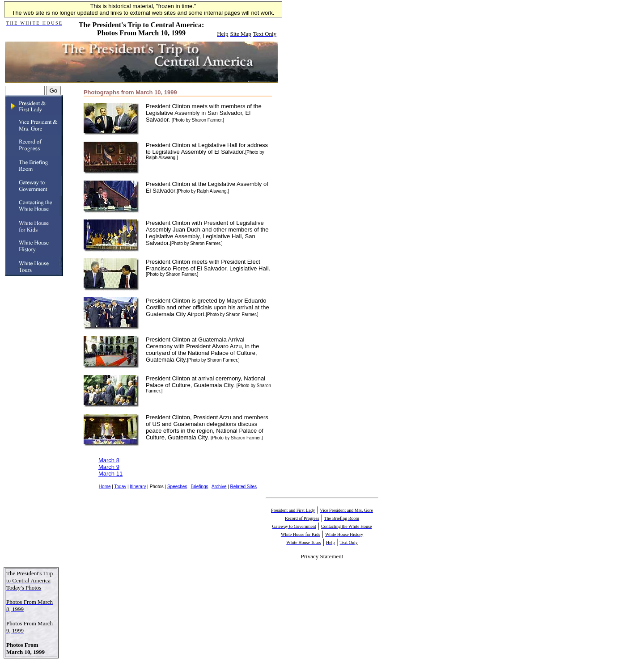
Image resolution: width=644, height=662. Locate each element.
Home (105, 487)
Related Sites (244, 487)
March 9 (109, 467)
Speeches (177, 487)
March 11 (110, 474)
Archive (219, 487)
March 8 (109, 460)
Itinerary (138, 487)
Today (121, 487)
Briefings (200, 487)
